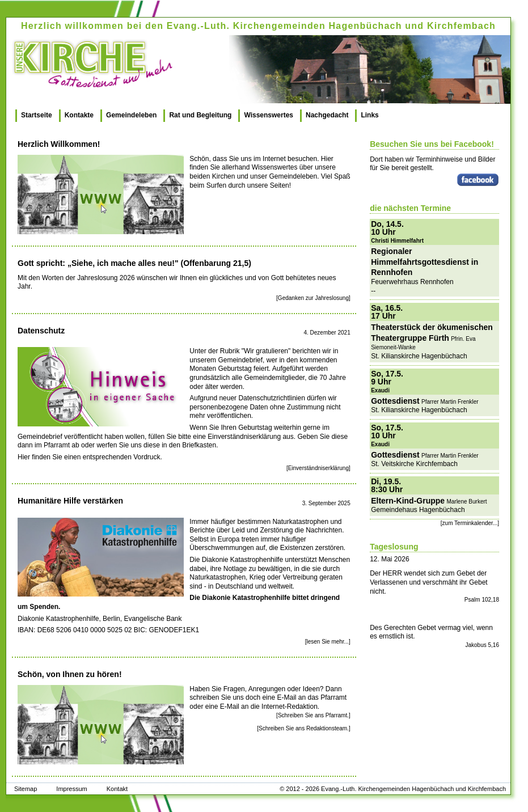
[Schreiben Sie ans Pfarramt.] (313, 715)
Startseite (37, 115)
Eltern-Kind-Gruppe (408, 501)
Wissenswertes (269, 115)
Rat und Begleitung (200, 115)
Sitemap (26, 789)
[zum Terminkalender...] (470, 523)
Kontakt (117, 789)
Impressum (71, 789)
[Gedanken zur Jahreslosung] (313, 298)
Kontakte (79, 115)
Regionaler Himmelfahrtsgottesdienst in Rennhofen (424, 262)
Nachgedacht (327, 115)
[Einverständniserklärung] (318, 468)
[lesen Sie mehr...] (328, 642)
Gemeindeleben (131, 115)
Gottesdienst (395, 401)
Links (369, 115)
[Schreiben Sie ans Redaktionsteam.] (304, 728)
